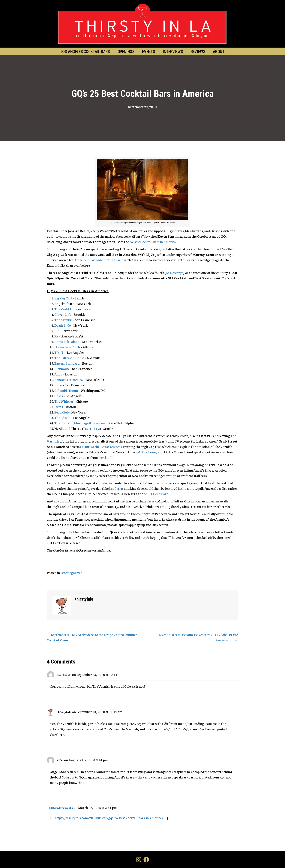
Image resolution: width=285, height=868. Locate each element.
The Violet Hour (66, 309)
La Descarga (175, 272)
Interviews (173, 52)
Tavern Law (91, 428)
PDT (58, 331)
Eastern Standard (67, 363)
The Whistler (64, 401)
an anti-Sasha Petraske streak (101, 446)
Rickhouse (62, 369)
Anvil (58, 374)
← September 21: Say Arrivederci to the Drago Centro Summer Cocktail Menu (92, 637)
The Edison (62, 417)
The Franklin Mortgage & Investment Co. (84, 423)
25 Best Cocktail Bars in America (153, 242)
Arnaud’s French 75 (69, 379)
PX (56, 336)
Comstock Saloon (67, 341)
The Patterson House (69, 358)
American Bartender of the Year (97, 260)
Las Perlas (116, 488)
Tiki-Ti (59, 352)
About (219, 52)
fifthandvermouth (61, 808)
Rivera (151, 501)
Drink (59, 407)
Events (149, 52)
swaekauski (64, 675)
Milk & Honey (147, 452)
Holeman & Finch (67, 347)
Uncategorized (71, 572)
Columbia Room (66, 390)
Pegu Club (61, 412)
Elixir (58, 385)
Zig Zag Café (63, 298)
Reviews (198, 52)
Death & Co (63, 325)
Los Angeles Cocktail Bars (85, 52)
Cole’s (59, 396)
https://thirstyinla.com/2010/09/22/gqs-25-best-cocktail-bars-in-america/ (109, 818)
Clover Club (63, 314)
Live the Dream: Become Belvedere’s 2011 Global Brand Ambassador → (198, 637)
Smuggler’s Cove (156, 494)
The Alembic (63, 320)
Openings (126, 52)
